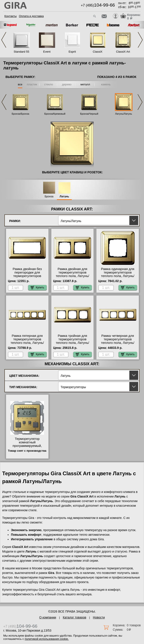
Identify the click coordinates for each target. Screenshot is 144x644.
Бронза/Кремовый (55, 114)
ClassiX (98, 52)
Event (47, 52)
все (20, 84)
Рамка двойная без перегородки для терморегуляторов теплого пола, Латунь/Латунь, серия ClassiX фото (27, 278)
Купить (37, 288)
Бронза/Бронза (21, 114)
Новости (99, 617)
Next (140, 40)
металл (85, 84)
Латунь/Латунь (124, 114)
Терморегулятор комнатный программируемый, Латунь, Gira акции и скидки (27, 446)
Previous (4, 40)
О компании (48, 617)
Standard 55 (22, 52)
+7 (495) (98, 5)
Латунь (64, 197)
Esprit (72, 52)
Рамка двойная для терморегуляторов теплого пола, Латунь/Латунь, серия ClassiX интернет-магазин (73, 276)
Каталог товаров (75, 617)
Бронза (49, 197)
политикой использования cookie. (47, 639)
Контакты (11, 16)
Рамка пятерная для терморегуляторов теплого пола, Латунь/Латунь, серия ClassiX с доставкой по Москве (27, 343)
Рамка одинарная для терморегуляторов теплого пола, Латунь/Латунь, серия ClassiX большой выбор (118, 276)
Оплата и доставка (31, 16)
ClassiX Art (123, 52)
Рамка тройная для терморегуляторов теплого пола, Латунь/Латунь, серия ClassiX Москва (73, 343)
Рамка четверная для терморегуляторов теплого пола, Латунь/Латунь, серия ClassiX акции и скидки (118, 343)
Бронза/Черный (89, 114)
